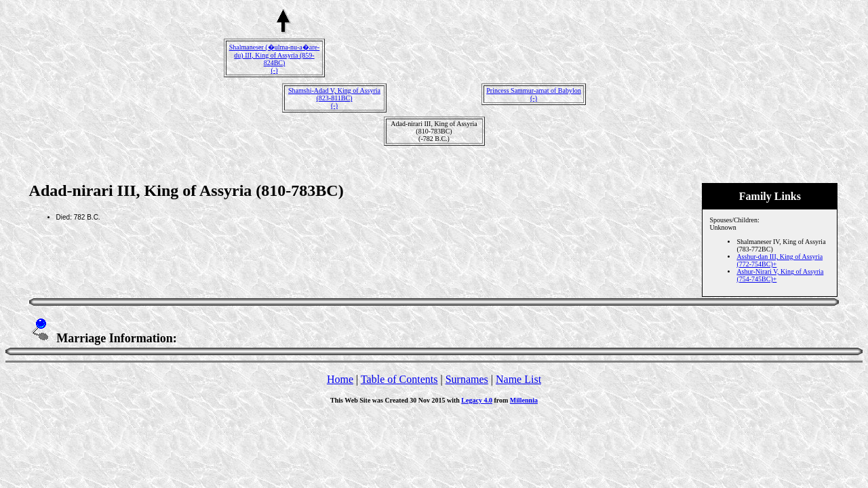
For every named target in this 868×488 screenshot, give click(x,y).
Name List (518, 379)
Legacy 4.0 (477, 400)
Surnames (467, 379)
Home (340, 379)
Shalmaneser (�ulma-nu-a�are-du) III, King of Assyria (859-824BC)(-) (275, 59)
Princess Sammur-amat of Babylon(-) (534, 94)
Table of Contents (399, 379)
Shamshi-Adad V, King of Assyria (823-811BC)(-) (334, 98)
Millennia (524, 400)
